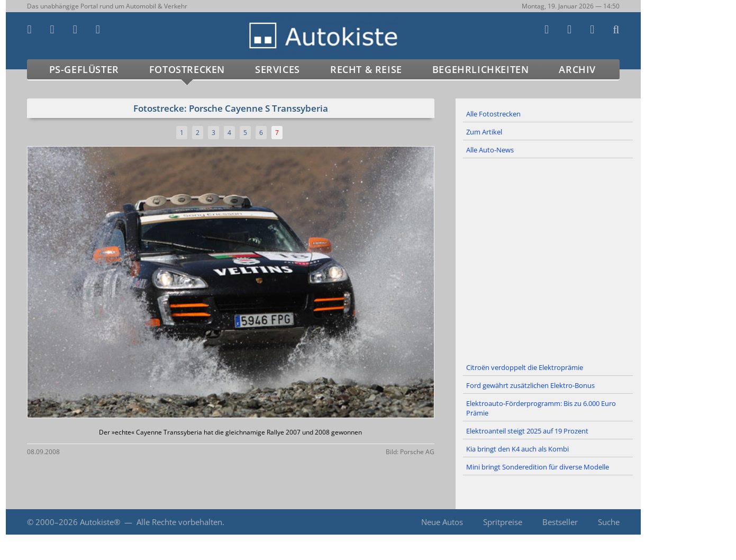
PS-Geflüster (84, 69)
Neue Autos (442, 522)
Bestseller (560, 522)
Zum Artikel (484, 132)
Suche (609, 522)
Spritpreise (503, 522)
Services (278, 69)
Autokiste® (100, 522)
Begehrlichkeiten (481, 69)
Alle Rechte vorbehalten (179, 522)
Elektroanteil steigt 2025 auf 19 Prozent (527, 431)
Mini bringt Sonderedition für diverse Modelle (538, 467)
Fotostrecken (187, 69)
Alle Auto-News (490, 150)
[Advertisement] (548, 259)
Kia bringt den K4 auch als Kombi (517, 449)
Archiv (577, 69)
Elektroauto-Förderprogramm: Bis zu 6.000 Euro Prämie (541, 408)
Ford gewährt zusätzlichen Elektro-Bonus (530, 385)
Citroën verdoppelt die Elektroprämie (525, 367)
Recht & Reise (366, 69)
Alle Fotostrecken (493, 114)
